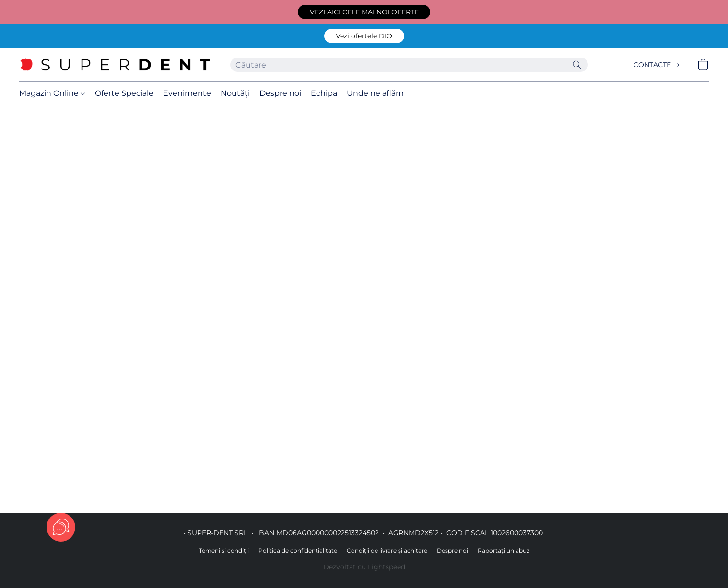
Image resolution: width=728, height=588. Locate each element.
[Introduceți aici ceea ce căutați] (409, 65)
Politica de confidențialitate (298, 550)
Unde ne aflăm (375, 93)
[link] (658, 65)
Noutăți (235, 93)
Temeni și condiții (224, 550)
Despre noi (280, 93)
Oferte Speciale (124, 93)
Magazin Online (52, 93)
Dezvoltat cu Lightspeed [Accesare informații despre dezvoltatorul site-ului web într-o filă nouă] (364, 567)
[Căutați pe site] (577, 65)
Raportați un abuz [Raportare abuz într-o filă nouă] (504, 550)
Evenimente (187, 93)
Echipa (324, 93)
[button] (364, 12)
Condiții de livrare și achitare (387, 550)
